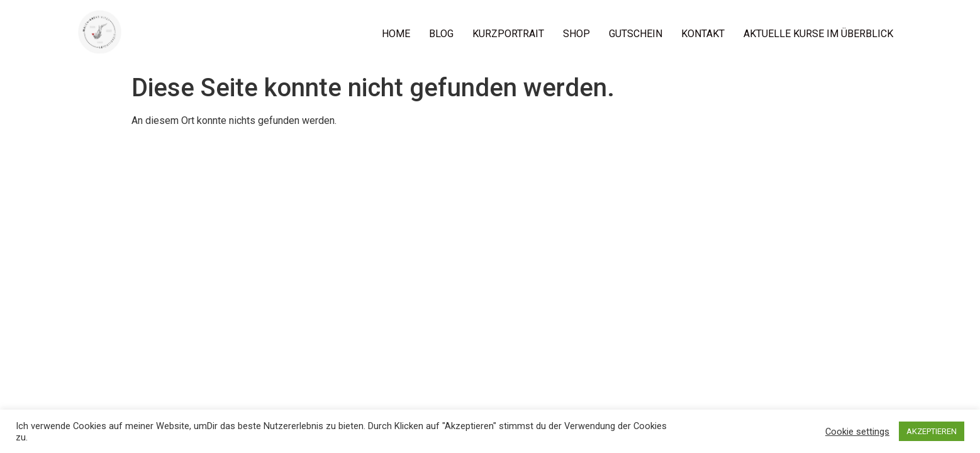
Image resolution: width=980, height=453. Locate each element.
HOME (396, 34)
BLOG (441, 34)
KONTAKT (703, 34)
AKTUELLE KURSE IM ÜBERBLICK (818, 34)
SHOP (576, 34)
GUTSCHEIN (636, 34)
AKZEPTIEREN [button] (932, 431)
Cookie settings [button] (857, 432)
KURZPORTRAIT (508, 34)
